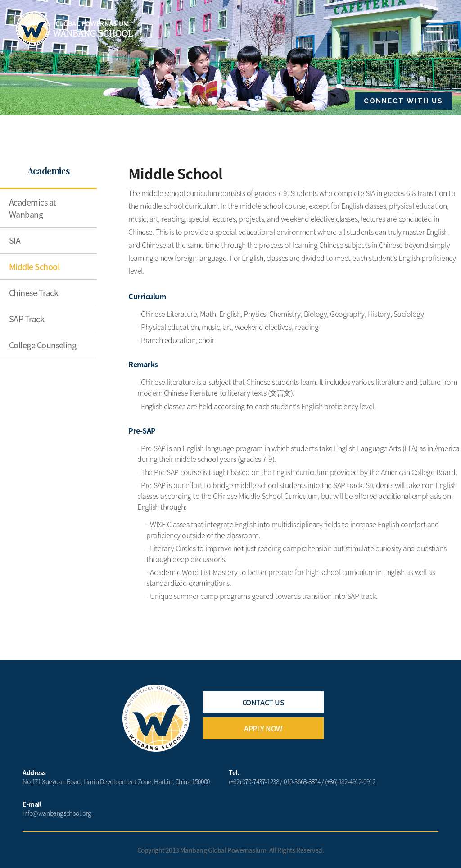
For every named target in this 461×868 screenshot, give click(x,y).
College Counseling (43, 345)
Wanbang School (75, 29)
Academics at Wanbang (33, 208)
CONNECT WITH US (403, 101)
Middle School (34, 267)
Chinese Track (34, 293)
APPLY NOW (263, 728)
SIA (15, 240)
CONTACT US (263, 702)
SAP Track (27, 319)
